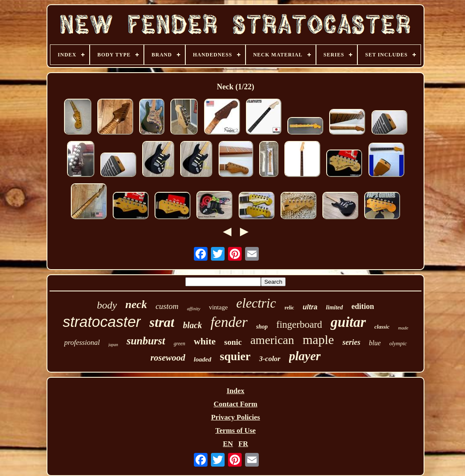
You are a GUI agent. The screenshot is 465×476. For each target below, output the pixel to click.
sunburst (146, 341)
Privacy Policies (235, 417)
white (205, 341)
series (351, 342)
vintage (218, 307)
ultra (310, 307)
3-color (270, 359)
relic (289, 308)
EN (228, 444)
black (192, 325)
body (107, 305)
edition (363, 306)
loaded (203, 359)
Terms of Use (235, 430)
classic (382, 327)
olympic (398, 343)
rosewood (168, 358)
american (272, 340)
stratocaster (102, 322)
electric (256, 303)
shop (262, 327)
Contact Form (235, 404)
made (403, 328)
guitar (348, 322)
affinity (194, 309)
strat (162, 322)
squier (235, 356)
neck (136, 304)
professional (82, 342)
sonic (233, 342)
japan (113, 345)
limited (334, 307)
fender (229, 322)
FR (243, 444)
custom (167, 306)
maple (318, 339)
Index (236, 391)
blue (375, 343)
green (180, 344)
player (305, 356)
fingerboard (299, 325)
